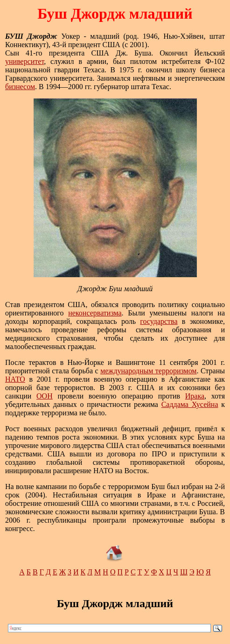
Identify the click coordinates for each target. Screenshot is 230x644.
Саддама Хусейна (190, 404)
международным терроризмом (148, 371)
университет (24, 61)
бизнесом (20, 87)
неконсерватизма (95, 313)
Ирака (195, 396)
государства (159, 321)
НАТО (15, 379)
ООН (45, 396)
